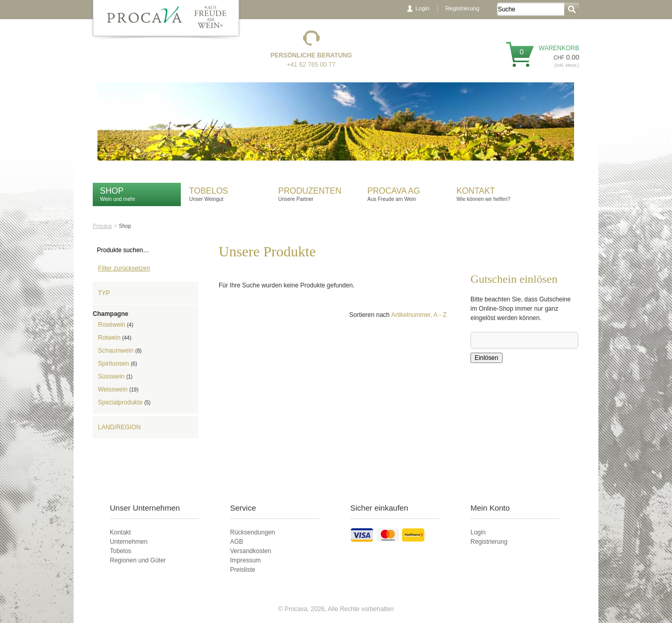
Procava (102, 226)
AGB (237, 542)
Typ (104, 293)
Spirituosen (118, 364)
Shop (112, 191)
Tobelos (209, 191)
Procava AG (394, 191)
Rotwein (115, 338)
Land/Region (119, 427)
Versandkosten (251, 551)
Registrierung (462, 8)
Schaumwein (120, 351)
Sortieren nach (369, 315)
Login (423, 8)
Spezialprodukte (124, 402)
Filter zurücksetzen (124, 268)
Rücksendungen (253, 532)
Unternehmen (129, 542)
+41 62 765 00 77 (311, 65)
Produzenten (310, 191)
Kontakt (477, 191)
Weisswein (118, 389)
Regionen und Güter (138, 560)
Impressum (245, 560)
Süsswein (115, 376)
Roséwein (116, 325)
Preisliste (243, 570)
